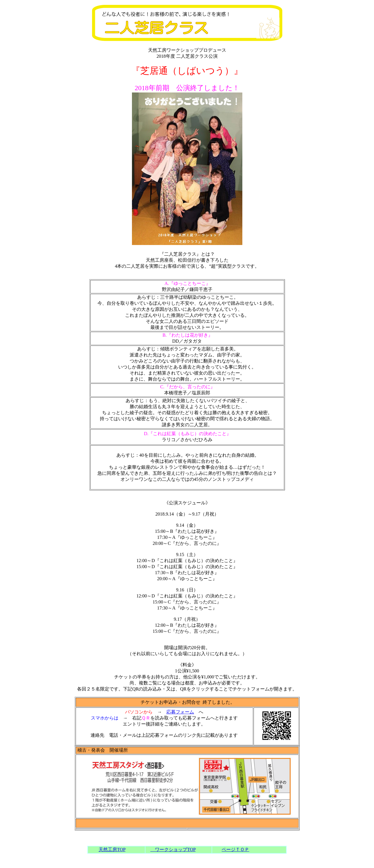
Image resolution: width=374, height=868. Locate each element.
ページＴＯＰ (235, 849)
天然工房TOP (112, 849)
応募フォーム (180, 712)
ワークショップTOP (173, 849)
